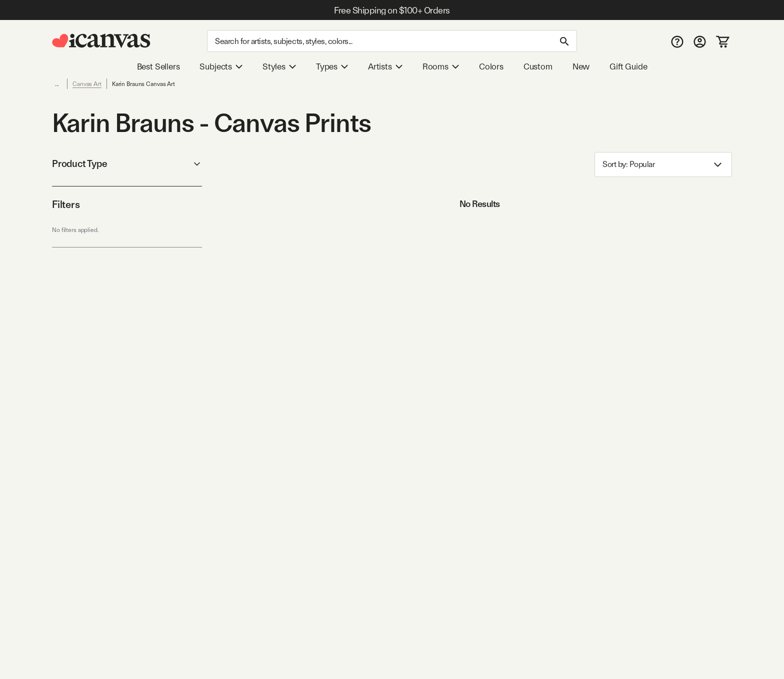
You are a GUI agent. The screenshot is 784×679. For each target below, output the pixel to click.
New (581, 66)
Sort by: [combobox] (663, 165)
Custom (538, 66)
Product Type (127, 164)
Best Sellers (158, 66)
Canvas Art (87, 84)
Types (332, 66)
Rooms (441, 66)
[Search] (392, 41)
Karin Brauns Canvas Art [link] (143, 84)
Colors (491, 66)
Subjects (221, 66)
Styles (279, 66)
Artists (385, 66)
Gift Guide (628, 66)
